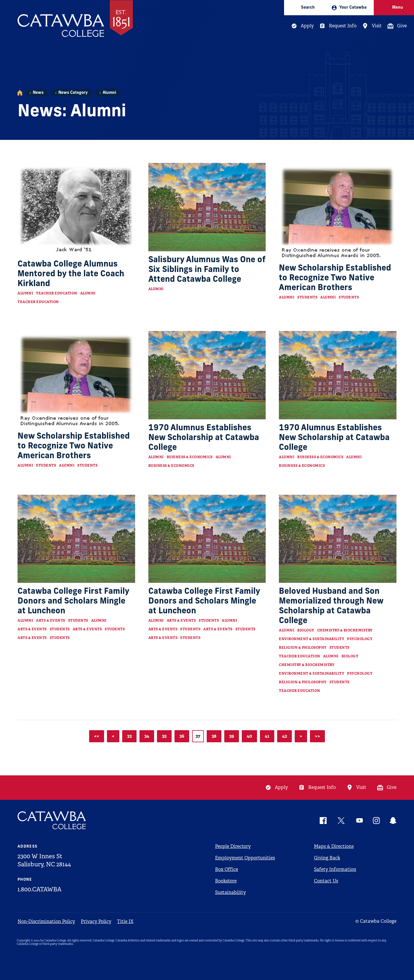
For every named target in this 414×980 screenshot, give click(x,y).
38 (214, 736)
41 (267, 736)
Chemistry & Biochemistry (345, 630)
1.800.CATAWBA (40, 889)
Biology (306, 630)
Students (307, 297)
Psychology (360, 639)
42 (284, 736)
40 (249, 736)
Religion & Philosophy (303, 648)
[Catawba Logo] (52, 820)
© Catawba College (376, 921)
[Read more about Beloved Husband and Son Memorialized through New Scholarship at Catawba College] (338, 539)
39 (232, 736)
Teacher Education (57, 293)
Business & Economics (190, 457)
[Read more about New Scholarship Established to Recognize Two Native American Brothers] (338, 211)
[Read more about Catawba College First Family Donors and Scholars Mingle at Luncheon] (76, 539)
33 (129, 736)
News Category (73, 93)
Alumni (109, 93)
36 (182, 736)
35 (164, 736)
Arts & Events (51, 621)
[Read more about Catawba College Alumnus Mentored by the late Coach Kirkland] (76, 209)
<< (97, 736)
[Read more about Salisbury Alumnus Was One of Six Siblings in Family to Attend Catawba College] (207, 207)
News (38, 93)
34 (147, 736)
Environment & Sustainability (312, 639)
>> (317, 736)
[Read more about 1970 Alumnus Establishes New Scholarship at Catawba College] (207, 375)
